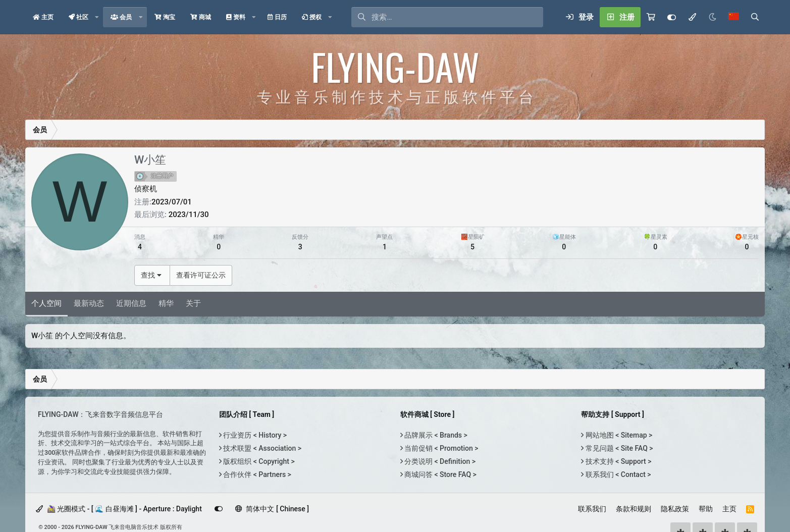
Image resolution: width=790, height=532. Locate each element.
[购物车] (651, 17)
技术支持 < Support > (617, 461)
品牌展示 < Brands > (435, 435)
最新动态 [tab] (89, 303)
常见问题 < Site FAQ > (618, 448)
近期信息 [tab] (131, 303)
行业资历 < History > (254, 435)
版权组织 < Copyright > (258, 461)
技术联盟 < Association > (261, 448)
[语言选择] (733, 17)
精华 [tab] (166, 303)
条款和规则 (634, 509)
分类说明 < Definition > (439, 461)
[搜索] (457, 17)
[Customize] (672, 17)
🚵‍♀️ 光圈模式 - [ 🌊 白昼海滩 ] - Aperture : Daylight (119, 509)
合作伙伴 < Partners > (256, 474)
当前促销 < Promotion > (441, 448)
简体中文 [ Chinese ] (272, 509)
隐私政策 (675, 509)
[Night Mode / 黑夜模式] (712, 17)
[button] (97, 17)
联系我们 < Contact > (617, 474)
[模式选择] (692, 17)
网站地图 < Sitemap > (618, 435)
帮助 (706, 509)
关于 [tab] (193, 303)
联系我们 (592, 509)
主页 (729, 509)
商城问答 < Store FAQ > (440, 474)
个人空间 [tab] (46, 303)
